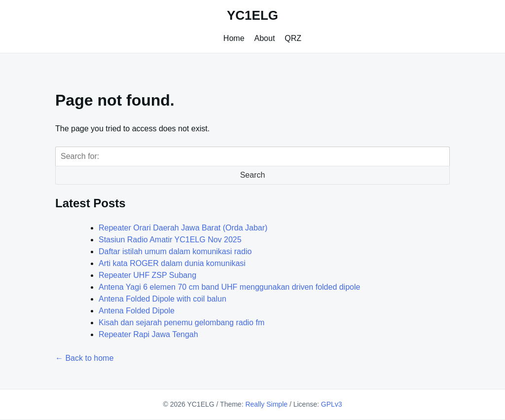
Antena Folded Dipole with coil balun (162, 299)
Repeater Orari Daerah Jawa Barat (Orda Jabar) (183, 228)
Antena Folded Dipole (137, 311)
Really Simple (266, 404)
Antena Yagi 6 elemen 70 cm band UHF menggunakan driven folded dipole (229, 287)
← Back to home (84, 358)
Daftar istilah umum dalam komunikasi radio (175, 251)
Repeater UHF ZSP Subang (147, 275)
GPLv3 (332, 404)
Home (234, 38)
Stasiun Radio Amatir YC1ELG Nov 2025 (170, 240)
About (265, 38)
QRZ (293, 38)
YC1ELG (252, 15)
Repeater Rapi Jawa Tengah (148, 334)
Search (253, 175)
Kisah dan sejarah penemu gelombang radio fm (181, 323)
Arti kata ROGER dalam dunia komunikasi (172, 263)
